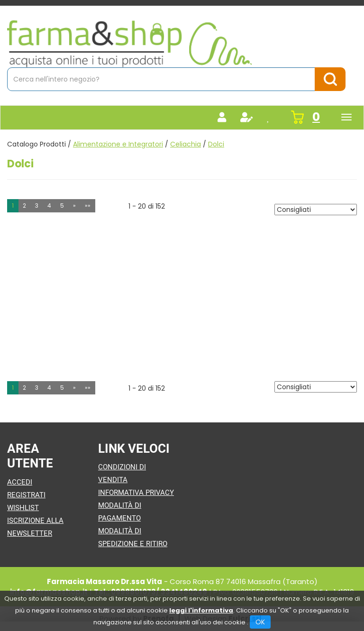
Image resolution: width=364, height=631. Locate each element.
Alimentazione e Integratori (118, 144)
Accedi (20, 482)
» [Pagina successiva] (74, 206)
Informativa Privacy (136, 493)
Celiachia (186, 144)
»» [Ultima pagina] (88, 206)
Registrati (26, 495)
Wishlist (23, 508)
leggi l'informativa (201, 610)
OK (260, 622)
